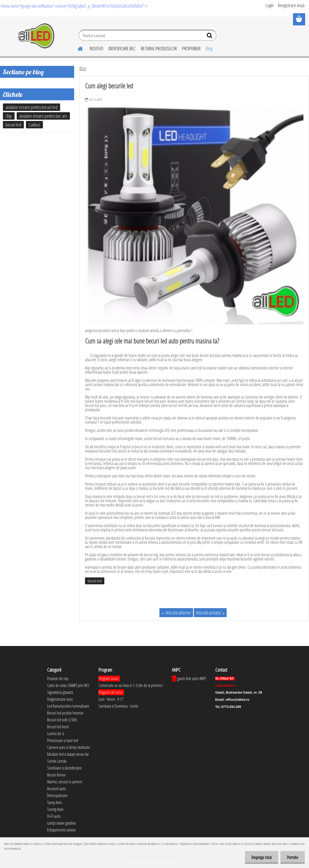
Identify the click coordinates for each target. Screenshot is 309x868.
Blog (209, 48)
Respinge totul (262, 857)
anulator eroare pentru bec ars (43, 116)
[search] (210, 37)
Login (270, 5)
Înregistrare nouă (291, 5)
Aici (174, 679)
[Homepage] (77, 48)
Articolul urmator (209, 613)
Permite (293, 857)
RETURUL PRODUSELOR (159, 48)
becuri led (95, 581)
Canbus (34, 125)
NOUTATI (97, 48)
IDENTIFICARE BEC (122, 48)
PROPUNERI (191, 48)
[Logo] (36, 36)
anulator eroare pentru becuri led (32, 107)
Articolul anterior (178, 613)
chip (9, 116)
